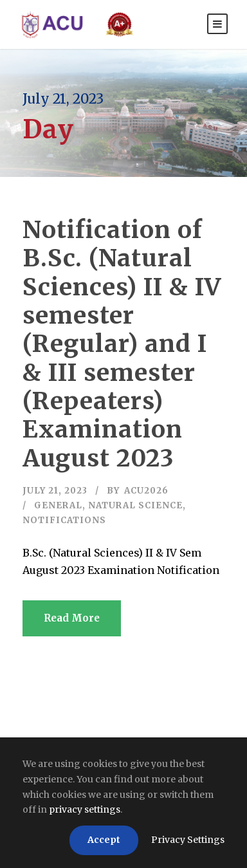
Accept (104, 840)
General (58, 505)
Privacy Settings (188, 840)
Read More (72, 618)
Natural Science (135, 505)
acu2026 (146, 491)
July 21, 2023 (55, 491)
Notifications (64, 520)
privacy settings (85, 809)
